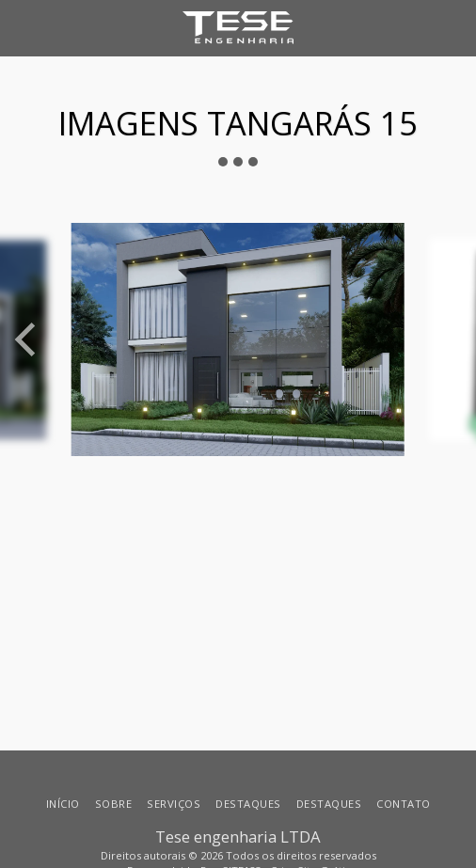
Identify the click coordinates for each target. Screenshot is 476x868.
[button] (21, 27)
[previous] (28, 339)
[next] (448, 339)
